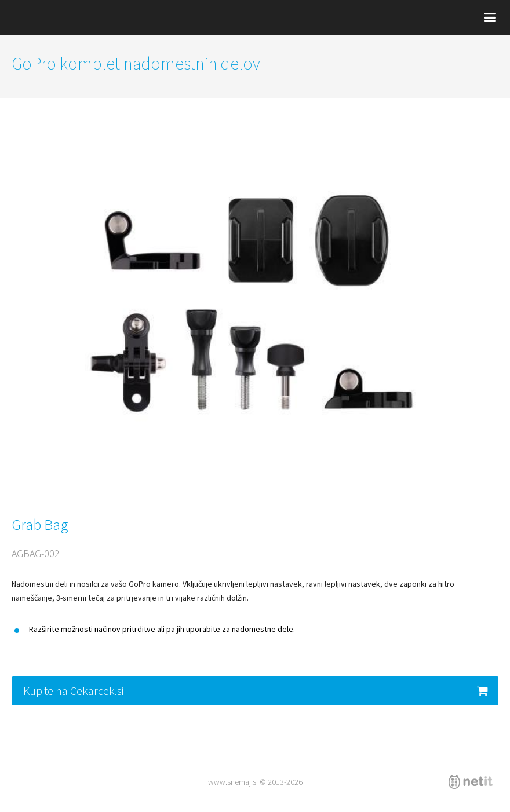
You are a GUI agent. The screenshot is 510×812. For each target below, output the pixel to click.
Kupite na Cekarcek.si (261, 691)
